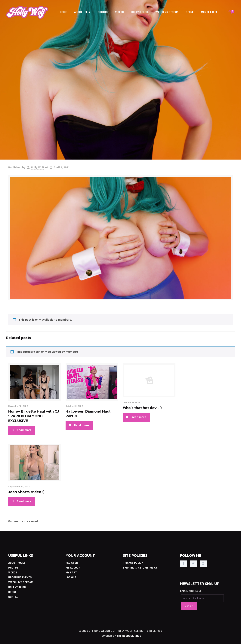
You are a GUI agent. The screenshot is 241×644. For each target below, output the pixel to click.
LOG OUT (71, 577)
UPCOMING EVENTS (20, 577)
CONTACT (14, 597)
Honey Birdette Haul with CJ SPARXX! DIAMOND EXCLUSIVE (34, 416)
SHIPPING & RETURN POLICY (140, 568)
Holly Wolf (38, 168)
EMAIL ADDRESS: (191, 591)
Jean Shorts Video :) (26, 492)
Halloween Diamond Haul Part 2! (88, 414)
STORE (12, 592)
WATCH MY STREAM (21, 582)
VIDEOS (13, 573)
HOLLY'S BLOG (17, 587)
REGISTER (72, 563)
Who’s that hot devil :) (142, 408)
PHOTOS (13, 568)
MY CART (71, 573)
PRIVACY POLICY (133, 563)
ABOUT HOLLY (17, 563)
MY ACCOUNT (74, 568)
